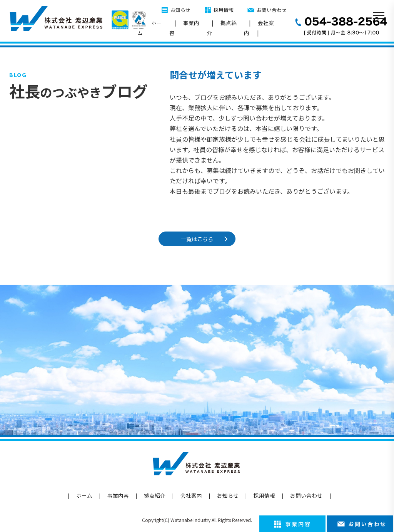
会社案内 (259, 28)
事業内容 (184, 28)
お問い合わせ (272, 10)
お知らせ (180, 10)
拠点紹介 (222, 28)
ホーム (150, 28)
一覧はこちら (199, 239)
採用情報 (224, 10)
